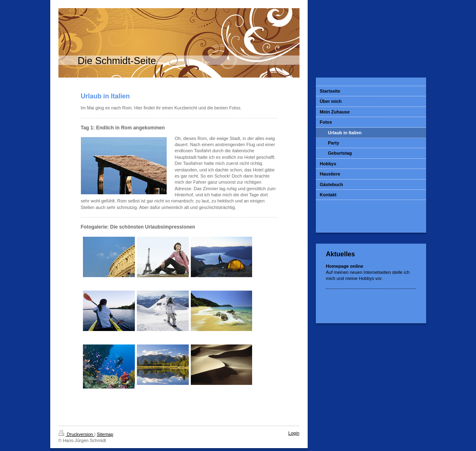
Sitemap (105, 434)
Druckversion (76, 434)
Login (294, 433)
